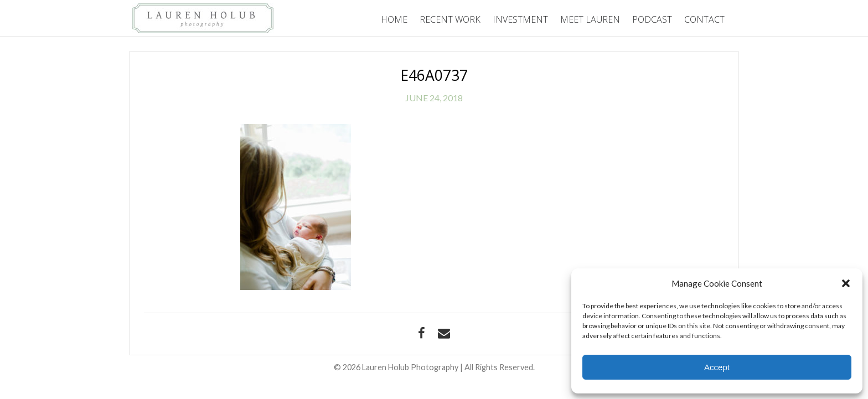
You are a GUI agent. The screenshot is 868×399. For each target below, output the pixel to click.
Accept (717, 367)
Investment (520, 19)
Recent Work (450, 19)
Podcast (652, 19)
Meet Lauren (590, 19)
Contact (704, 19)
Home (394, 19)
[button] (846, 283)
